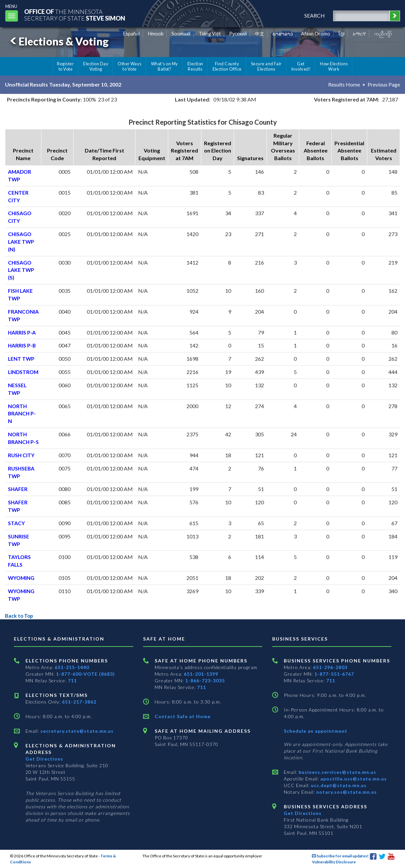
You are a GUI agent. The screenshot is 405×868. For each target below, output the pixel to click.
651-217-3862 (79, 702)
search (314, 15)
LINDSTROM (24, 372)
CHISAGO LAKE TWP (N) (21, 242)
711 (72, 681)
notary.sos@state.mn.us (346, 792)
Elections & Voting (58, 41)
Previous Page (384, 84)
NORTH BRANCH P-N (22, 414)
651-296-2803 (330, 667)
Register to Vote (65, 66)
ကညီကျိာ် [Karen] (383, 34)
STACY (16, 523)
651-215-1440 (72, 667)
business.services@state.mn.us (337, 772)
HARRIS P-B (22, 345)
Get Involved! (301, 66)
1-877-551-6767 (334, 674)
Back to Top (20, 616)
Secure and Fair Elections (266, 66)
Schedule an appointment (316, 731)
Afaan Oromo (316, 34)
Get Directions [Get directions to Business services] (303, 813)
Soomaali (181, 34)
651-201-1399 (201, 674)
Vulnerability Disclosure (334, 862)
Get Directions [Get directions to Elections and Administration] (44, 759)
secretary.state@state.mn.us (76, 731)
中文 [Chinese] (260, 34)
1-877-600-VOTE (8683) (85, 674)
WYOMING (22, 578)
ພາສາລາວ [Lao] (283, 34)
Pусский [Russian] (238, 34)
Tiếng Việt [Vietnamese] (210, 34)
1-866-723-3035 (205, 681)
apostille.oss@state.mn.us (353, 779)
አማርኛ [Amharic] (359, 34)
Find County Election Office (227, 66)
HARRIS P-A (22, 332)
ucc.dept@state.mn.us (338, 785)
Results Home (344, 84)
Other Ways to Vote (130, 66)
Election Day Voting (96, 66)
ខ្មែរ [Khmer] (342, 34)
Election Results (195, 66)
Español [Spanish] (131, 34)
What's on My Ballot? (165, 66)
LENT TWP (22, 359)
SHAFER (18, 489)
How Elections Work (334, 66)
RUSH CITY (22, 455)
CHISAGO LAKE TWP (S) (21, 270)
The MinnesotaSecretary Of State (76, 15)
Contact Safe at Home (183, 716)
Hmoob (156, 34)
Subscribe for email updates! (340, 856)
